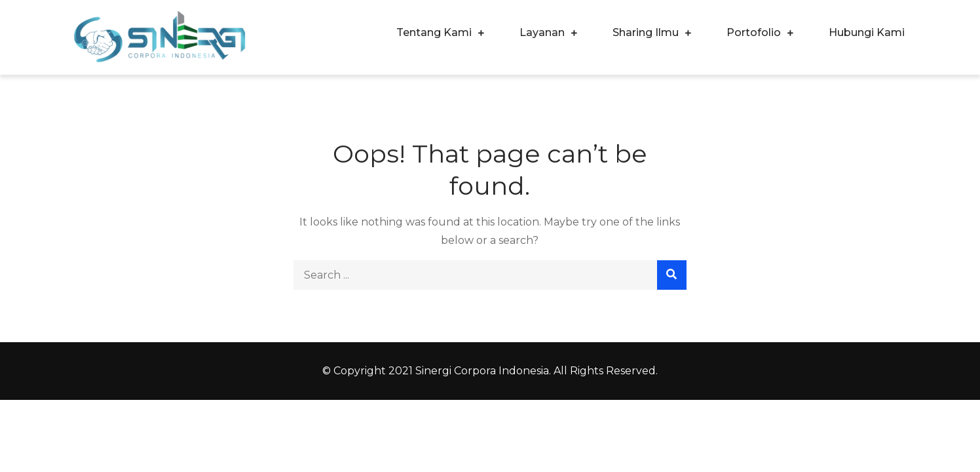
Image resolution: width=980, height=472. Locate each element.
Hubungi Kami (867, 32)
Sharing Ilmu (646, 32)
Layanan (542, 32)
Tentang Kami (434, 32)
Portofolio (754, 32)
